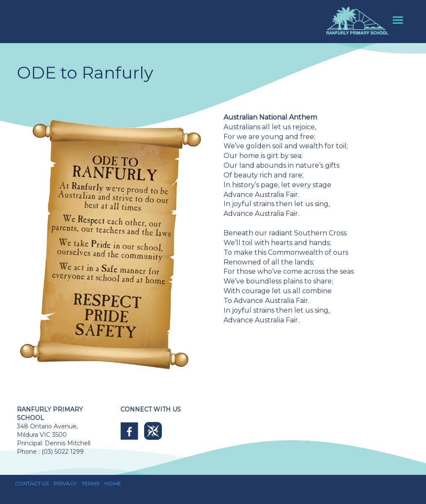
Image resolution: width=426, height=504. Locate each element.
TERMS (90, 484)
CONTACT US (32, 484)
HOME (113, 484)
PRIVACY (65, 484)
